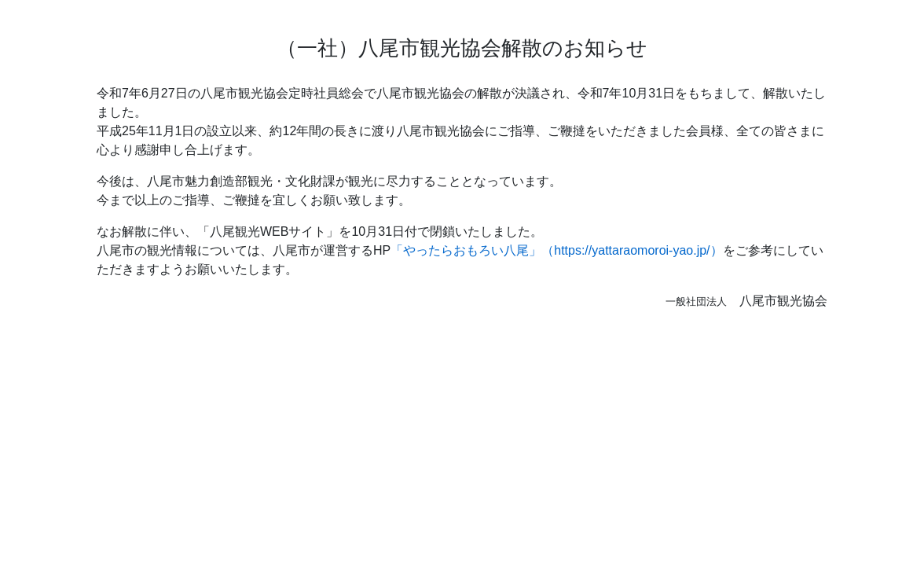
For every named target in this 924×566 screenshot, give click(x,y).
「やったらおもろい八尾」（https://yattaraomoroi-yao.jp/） (556, 250)
